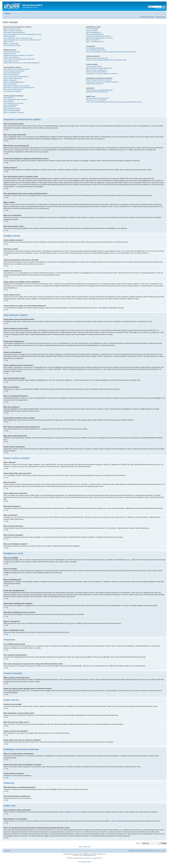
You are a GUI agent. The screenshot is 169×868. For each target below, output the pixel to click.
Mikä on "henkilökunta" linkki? (95, 42)
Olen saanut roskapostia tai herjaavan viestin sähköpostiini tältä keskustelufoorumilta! (111, 52)
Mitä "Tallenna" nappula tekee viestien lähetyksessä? (19, 88)
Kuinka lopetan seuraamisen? (95, 84)
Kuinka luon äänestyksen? (11, 75)
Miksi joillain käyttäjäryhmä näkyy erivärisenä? (100, 38)
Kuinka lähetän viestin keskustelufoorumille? (17, 69)
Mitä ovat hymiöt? (9, 101)
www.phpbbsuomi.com (90, 855)
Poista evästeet (142, 851)
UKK (143, 17)
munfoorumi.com (97, 858)
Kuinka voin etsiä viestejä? (94, 66)
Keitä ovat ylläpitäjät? (92, 29)
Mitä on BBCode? (9, 98)
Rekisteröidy (150, 17)
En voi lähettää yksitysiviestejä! (95, 48)
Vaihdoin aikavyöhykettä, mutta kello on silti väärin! (18, 55)
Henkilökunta (132, 851)
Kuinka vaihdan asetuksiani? (12, 52)
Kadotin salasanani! (9, 36)
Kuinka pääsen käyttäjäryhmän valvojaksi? (99, 36)
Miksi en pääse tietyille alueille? (13, 78)
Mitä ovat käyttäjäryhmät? (94, 32)
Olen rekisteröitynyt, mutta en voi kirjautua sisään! (18, 38)
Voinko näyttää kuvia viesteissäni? (14, 103)
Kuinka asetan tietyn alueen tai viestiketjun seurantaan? (102, 82)
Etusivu (8, 14)
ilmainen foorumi (79, 858)
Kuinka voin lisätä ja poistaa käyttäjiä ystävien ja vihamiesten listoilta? (106, 60)
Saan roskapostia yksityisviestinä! (96, 50)
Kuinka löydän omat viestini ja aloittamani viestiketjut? (102, 74)
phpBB (85, 854)
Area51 (113, 821)
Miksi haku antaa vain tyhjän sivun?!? (97, 70)
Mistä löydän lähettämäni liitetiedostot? (97, 92)
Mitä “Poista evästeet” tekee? (12, 45)
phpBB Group (70, 812)
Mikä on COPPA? (9, 42)
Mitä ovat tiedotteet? (10, 107)
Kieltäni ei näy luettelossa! (11, 57)
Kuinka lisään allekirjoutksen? (12, 73)
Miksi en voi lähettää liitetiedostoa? (14, 82)
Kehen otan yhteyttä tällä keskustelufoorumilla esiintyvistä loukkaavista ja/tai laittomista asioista (114, 102)
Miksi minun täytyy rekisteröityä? (13, 31)
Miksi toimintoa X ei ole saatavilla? (96, 100)
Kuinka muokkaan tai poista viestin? (14, 71)
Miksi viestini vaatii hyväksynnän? (13, 89)
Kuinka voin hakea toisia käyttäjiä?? (97, 72)
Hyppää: (138, 843)
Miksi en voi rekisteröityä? (11, 44)
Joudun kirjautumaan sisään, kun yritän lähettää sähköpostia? (22, 63)
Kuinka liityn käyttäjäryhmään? (95, 34)
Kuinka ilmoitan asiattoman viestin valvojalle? (17, 86)
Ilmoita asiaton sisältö (84, 862)
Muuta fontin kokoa (164, 13)
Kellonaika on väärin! (10, 54)
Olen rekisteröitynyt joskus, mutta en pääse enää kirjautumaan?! (22, 40)
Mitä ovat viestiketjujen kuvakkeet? (14, 112)
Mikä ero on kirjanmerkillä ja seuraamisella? (99, 80)
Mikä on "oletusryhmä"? (93, 40)
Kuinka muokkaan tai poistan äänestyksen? (16, 77)
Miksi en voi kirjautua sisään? (12, 29)
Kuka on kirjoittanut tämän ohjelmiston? (98, 98)
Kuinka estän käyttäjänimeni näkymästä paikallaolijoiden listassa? (23, 34)
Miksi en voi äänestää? (10, 80)
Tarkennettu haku (160, 9)
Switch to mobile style (84, 847)
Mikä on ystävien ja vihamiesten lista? (97, 58)
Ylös (7, 130)
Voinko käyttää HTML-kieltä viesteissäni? (16, 99)
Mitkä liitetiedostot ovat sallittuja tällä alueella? (100, 90)
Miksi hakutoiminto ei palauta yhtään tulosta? (99, 68)
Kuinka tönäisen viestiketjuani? (13, 91)
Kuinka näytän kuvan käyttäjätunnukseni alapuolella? (19, 59)
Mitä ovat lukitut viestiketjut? (12, 111)
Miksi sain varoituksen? (10, 84)
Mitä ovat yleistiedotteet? (11, 105)
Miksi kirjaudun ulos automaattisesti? (14, 32)
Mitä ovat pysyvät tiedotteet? (12, 109)
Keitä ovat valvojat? (92, 31)
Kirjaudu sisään (161, 17)
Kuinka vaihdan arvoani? (11, 61)
